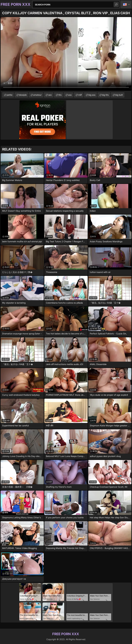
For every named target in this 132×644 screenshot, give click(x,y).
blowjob (23, 95)
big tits (105, 95)
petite (10, 95)
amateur (37, 95)
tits (60, 95)
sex (50, 95)
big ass (92, 95)
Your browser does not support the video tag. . (66, 54)
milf (80, 95)
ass (70, 95)
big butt (119, 95)
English (126, 4)
